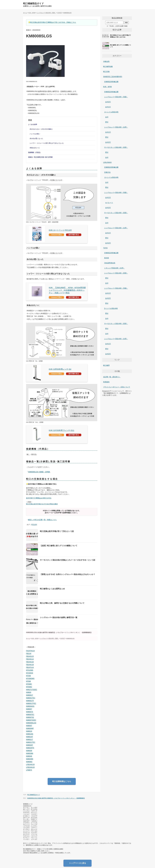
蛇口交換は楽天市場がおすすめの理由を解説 (42, 504)
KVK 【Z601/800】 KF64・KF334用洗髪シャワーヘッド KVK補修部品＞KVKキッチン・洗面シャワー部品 (67, 290)
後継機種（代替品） (35, 152)
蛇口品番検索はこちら (62, 781)
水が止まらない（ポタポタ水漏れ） (42, 129)
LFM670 (29, 770)
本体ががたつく (35, 148)
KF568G (29, 687)
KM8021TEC (31, 742)
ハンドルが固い (35, 134)
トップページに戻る (78, 863)
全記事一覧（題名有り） (112, 377)
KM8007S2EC (31, 720)
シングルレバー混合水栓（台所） (116, 127)
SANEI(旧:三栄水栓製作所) (113, 77)
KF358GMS (30, 679)
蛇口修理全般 (108, 67)
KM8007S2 (30, 717)
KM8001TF (30, 701)
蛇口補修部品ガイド (34, 3)
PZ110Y (34, 525)
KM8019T (30, 737)
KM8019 (29, 731)
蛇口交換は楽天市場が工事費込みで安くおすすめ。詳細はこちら (53, 22)
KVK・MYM (107, 87)
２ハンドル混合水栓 (111, 112)
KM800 (29, 692)
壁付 (107, 122)
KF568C (29, 684)
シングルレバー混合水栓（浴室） (116, 273)
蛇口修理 (106, 365)
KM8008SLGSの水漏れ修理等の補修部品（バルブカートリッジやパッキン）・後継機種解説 (56, 798)
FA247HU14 (30, 651)
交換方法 (107, 172)
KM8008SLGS (31, 723)
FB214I (29, 654)
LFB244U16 (30, 765)
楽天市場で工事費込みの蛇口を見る (39, 498)
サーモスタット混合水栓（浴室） (116, 147)
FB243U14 (30, 659)
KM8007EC (30, 715)
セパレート (109, 203)
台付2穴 (108, 102)
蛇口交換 (106, 72)
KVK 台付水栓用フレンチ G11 (61, 430)
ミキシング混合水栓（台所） (114, 268)
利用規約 (106, 382)
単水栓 (107, 258)
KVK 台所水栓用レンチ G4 (60, 369)
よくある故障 (33, 124)
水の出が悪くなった (36, 138)
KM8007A (30, 712)
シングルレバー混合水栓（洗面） (116, 97)
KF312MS (30, 670)
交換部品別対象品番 (111, 82)
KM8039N (30, 753)
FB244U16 (30, 662)
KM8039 (29, 751)
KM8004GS (30, 706)
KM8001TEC (31, 698)
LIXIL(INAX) (107, 162)
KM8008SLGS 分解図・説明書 (39, 472)
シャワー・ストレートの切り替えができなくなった (47, 143)
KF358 (28, 676)
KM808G (29, 762)
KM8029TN (30, 748)
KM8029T (30, 745)
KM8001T (30, 695)
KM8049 (29, 756)
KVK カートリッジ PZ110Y (60, 230)
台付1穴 (108, 107)
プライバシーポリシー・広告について (117, 387)
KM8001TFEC (31, 704)
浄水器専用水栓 (110, 263)
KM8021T (30, 740)
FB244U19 (30, 665)
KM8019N (30, 734)
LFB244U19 (30, 767)
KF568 (28, 681)
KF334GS (30, 673)
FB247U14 (30, 667)
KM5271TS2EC (32, 690)
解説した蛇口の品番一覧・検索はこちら (42, 520)
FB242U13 (30, 656)
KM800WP (30, 728)
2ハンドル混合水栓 (111, 308)
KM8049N (30, 759)
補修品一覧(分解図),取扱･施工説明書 (40, 157)
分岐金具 (106, 61)
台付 (107, 117)
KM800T (29, 726)
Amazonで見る (56, 235)
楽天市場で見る (74, 235)
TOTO (105, 248)
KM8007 (29, 709)
